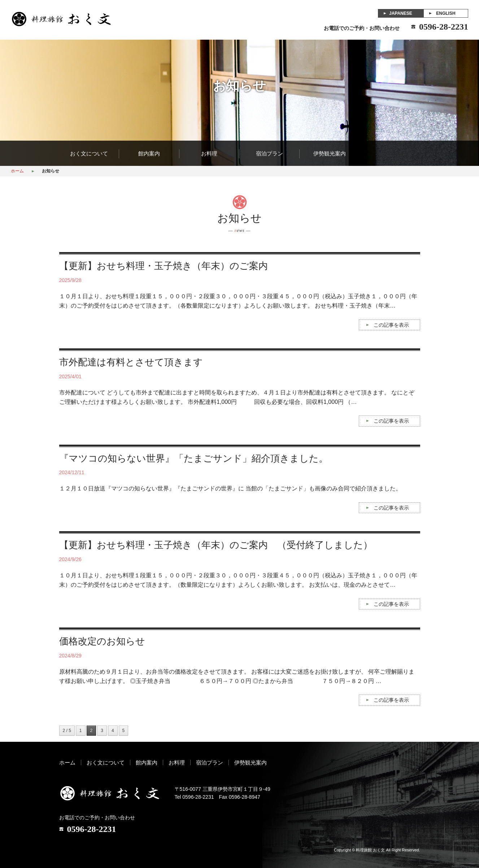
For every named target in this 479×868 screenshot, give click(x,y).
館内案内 (149, 154)
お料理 (209, 154)
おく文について (89, 154)
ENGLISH (446, 13)
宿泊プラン (269, 154)
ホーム (17, 171)
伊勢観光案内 (330, 154)
